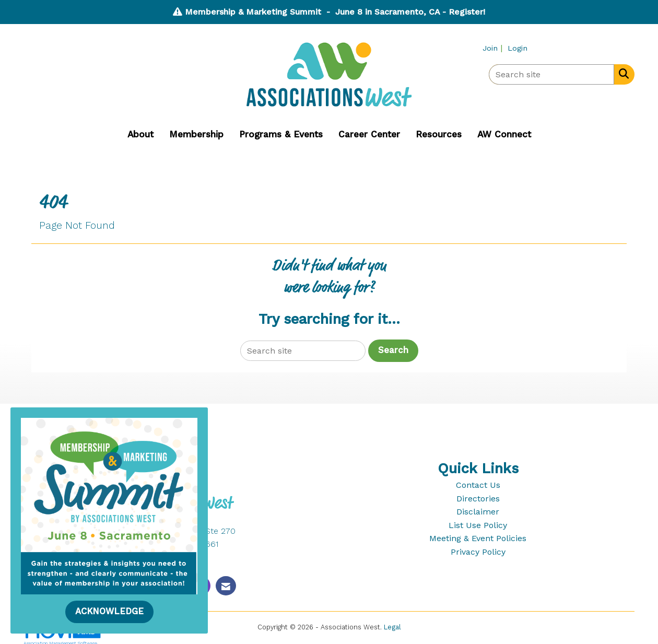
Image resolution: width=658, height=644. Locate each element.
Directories (478, 499)
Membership (196, 134)
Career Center (369, 134)
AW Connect (504, 134)
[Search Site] (622, 74)
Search (393, 350)
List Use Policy (478, 525)
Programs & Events (281, 134)
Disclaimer (478, 512)
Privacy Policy (478, 552)
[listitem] (494, 48)
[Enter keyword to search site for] (551, 74)
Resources (439, 134)
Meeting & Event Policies (478, 538)
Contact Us (478, 485)
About (140, 134)
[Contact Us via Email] (226, 586)
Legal (392, 627)
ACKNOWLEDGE (109, 611)
